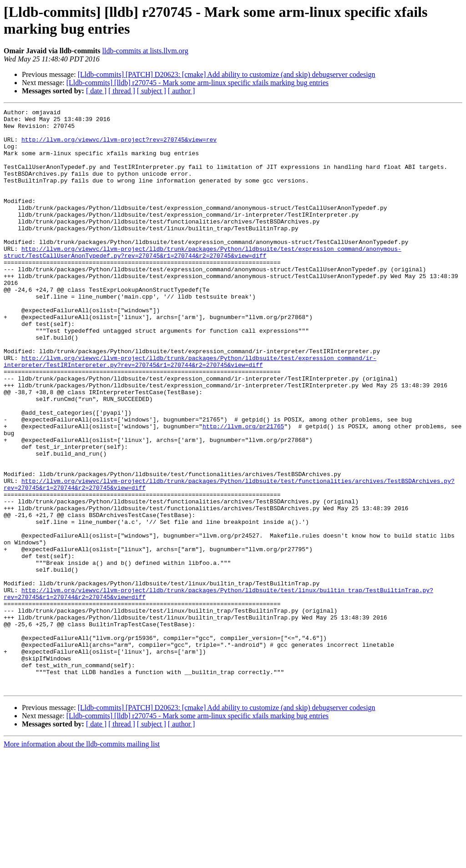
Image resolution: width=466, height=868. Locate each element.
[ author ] (182, 91)
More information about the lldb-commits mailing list (82, 860)
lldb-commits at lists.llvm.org (145, 51)
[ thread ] (122, 91)
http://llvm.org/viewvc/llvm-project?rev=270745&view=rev (119, 146)
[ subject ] (152, 91)
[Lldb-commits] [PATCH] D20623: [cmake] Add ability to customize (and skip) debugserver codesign (227, 74)
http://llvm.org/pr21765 (243, 490)
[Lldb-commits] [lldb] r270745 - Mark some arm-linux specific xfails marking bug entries (198, 83)
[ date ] (96, 91)
